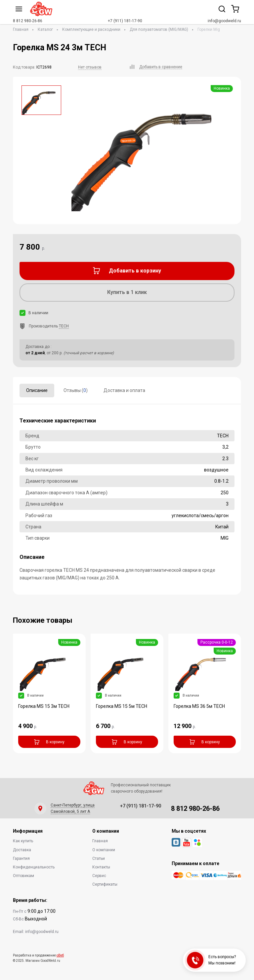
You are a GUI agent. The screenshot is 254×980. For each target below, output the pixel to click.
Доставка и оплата (124, 390)
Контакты (101, 867)
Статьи (99, 858)
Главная (21, 29)
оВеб (60, 955)
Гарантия (21, 858)
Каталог (45, 29)
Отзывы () (76, 390)
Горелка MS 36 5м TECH (199, 706)
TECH (64, 326)
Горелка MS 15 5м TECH (122, 706)
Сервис (99, 876)
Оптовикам (23, 876)
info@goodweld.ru (224, 21)
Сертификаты (105, 884)
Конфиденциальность (34, 867)
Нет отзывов (90, 67)
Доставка (22, 850)
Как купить (23, 841)
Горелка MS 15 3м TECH (44, 706)
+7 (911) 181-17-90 (125, 21)
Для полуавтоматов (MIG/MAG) (159, 29)
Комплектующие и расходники (91, 29)
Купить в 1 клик (127, 292)
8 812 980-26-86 (28, 21)
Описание (37, 390)
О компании (104, 850)
